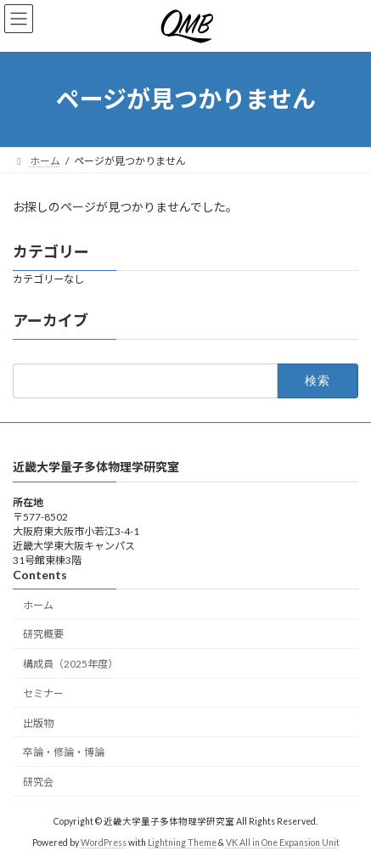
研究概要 (43, 634)
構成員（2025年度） (70, 664)
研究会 (38, 782)
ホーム (38, 604)
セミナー (43, 693)
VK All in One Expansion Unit (283, 842)
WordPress (104, 842)
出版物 (38, 722)
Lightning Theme (182, 842)
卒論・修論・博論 (64, 752)
